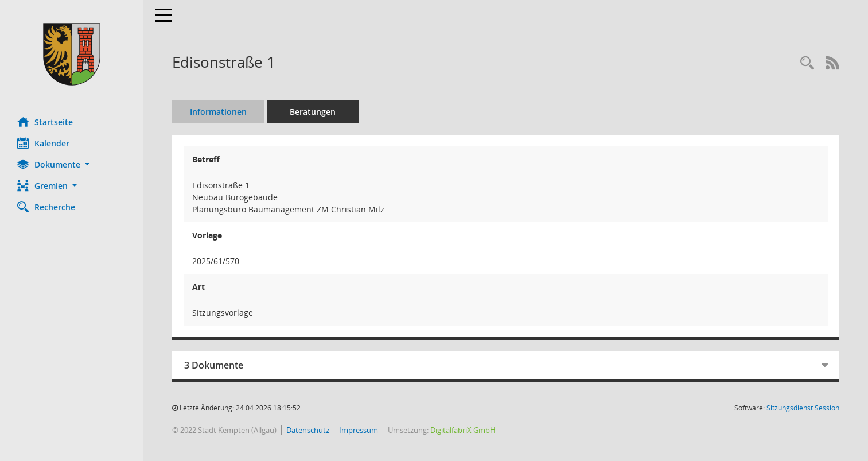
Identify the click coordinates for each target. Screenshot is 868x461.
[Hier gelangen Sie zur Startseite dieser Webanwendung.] (72, 54)
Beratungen (313, 112)
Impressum (359, 430)
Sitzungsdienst (803, 408)
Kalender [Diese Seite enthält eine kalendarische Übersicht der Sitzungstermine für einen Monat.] (43, 143)
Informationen (218, 112)
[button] (72, 164)
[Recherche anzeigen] (807, 63)
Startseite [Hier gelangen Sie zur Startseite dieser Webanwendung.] (45, 122)
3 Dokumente (214, 365)
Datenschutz (308, 430)
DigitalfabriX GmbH (463, 430)
